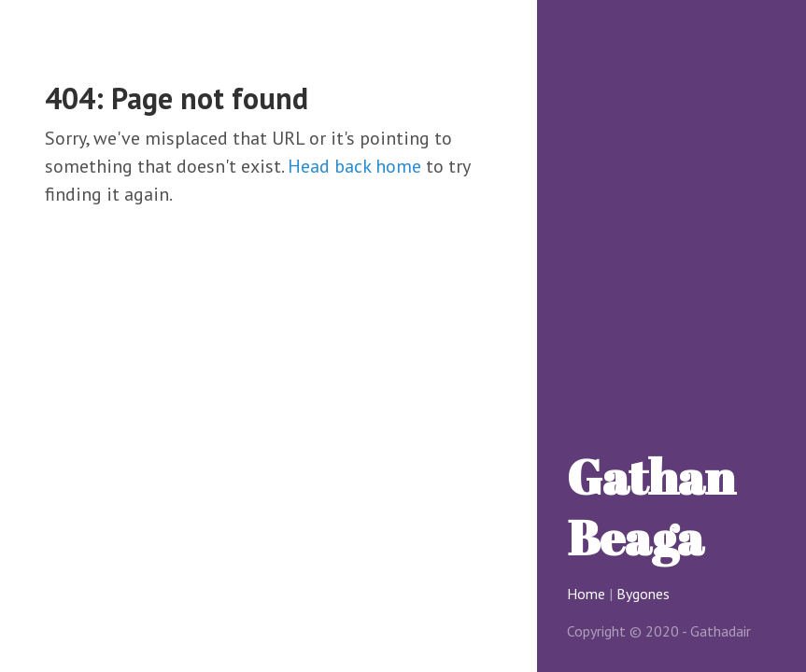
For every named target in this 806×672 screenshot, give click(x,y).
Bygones (643, 594)
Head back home (354, 166)
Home (586, 594)
